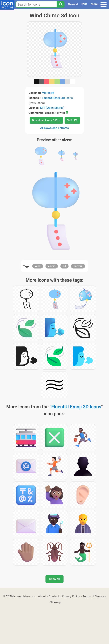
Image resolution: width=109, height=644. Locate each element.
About (42, 596)
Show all (54, 579)
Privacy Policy (71, 596)
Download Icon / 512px (46, 120)
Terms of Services (94, 596)
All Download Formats (55, 128)
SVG (84, 4)
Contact (54, 596)
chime (52, 266)
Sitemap (56, 602)
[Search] (61, 4)
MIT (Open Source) (52, 108)
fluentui (78, 266)
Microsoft (48, 93)
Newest (73, 4)
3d (64, 266)
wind (38, 266)
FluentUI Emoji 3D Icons (57, 98)
